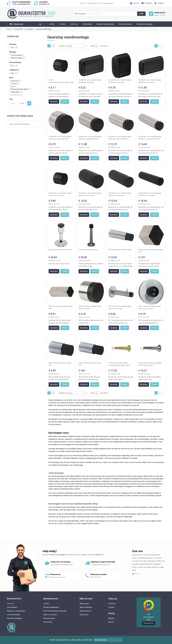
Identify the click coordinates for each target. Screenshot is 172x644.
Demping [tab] (13, 44)
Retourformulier (125, 24)
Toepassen (29, 103)
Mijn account (84, 604)
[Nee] (10, 73)
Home (52, 24)
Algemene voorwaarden (16, 611)
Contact (63, 24)
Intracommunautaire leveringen (55, 611)
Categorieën (18, 24)
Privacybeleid (12, 607)
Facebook (112, 604)
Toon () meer (15, 95)
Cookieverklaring (13, 615)
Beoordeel (149, 623)
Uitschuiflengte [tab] (15, 62)
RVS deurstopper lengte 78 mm (120, 250)
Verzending (87, 24)
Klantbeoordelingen (145, 24)
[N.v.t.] (10, 47)
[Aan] (22, 103)
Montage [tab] (13, 52)
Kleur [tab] (11, 78)
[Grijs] (10, 86)
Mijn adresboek (85, 611)
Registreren (84, 615)
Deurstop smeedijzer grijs (88, 250)
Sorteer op (63, 46)
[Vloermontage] (10, 55)
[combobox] (106, 14)
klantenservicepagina (58, 555)
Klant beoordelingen (15, 618)
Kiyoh (149, 620)
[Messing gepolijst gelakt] (10, 89)
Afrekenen (149, 3)
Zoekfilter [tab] (13, 37)
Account (136, 3)
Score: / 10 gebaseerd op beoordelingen (97, 3)
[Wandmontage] (10, 58)
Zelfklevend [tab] (14, 70)
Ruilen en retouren (50, 615)
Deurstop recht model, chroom (60, 250)
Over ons (74, 24)
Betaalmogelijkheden (105, 24)
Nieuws (111, 622)
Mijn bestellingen (86, 607)
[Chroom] (10, 84)
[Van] (13, 103)
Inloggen (161, 3)
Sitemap (111, 618)
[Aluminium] (10, 81)
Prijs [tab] (11, 99)
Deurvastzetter (18, 29)
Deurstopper (30, 29)
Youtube (111, 607)
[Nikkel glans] (10, 92)
